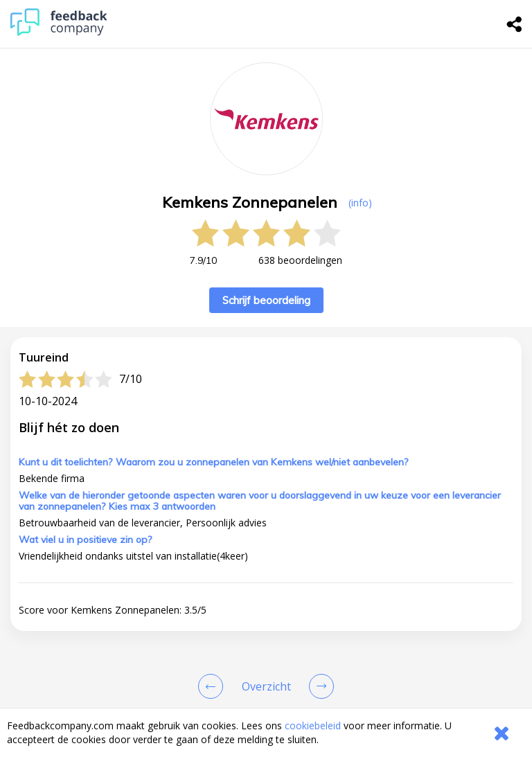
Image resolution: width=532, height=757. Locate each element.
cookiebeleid (313, 725)
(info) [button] (360, 203)
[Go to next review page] (319, 686)
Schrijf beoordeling (266, 300)
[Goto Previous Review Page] (213, 686)
